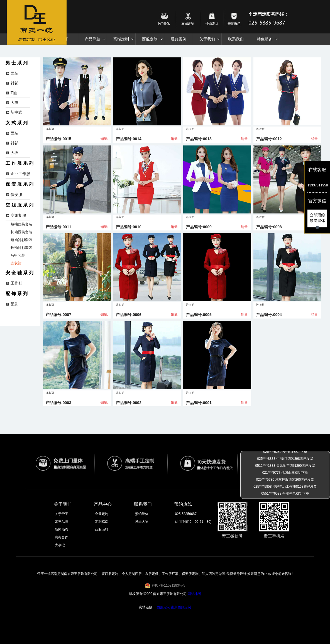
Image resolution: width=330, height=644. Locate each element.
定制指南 (102, 522)
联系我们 (236, 39)
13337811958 (317, 185)
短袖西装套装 (21, 224)
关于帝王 (62, 514)
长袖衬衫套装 (21, 248)
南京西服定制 (181, 607)
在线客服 (317, 170)
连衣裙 (16, 263)
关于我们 (207, 39)
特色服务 (265, 39)
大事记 (60, 545)
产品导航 (92, 39)
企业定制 (102, 514)
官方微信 (317, 201)
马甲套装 (18, 255)
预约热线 (183, 504)
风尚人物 (142, 522)
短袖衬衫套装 (21, 240)
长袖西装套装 (21, 232)
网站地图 (194, 594)
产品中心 (103, 504)
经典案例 (179, 39)
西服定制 (150, 39)
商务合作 (62, 537)
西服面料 (102, 529)
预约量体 (142, 514)
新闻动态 (62, 529)
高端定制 (121, 39)
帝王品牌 (62, 522)
